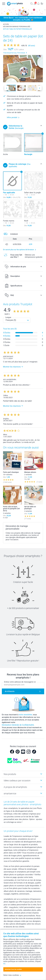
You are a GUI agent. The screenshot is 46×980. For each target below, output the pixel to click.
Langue (8, 317)
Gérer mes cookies (12, 975)
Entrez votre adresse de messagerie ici (20, 682)
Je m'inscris (10, 691)
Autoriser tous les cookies (13, 969)
